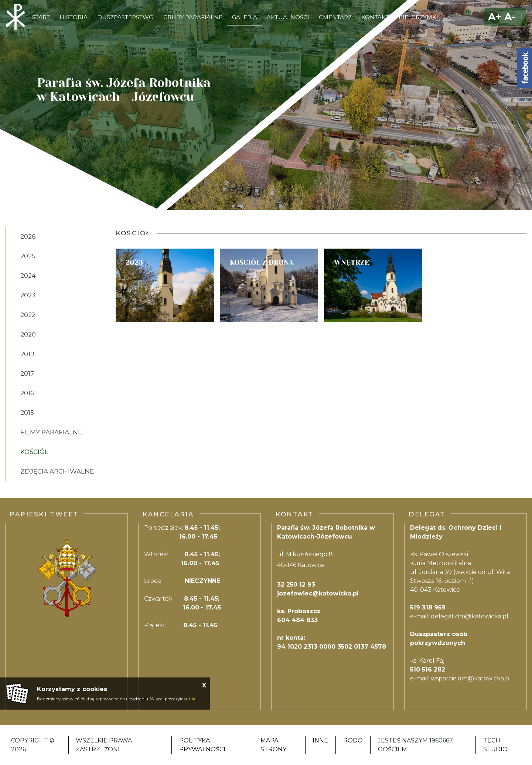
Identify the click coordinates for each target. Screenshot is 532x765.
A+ (495, 17)
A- (510, 17)
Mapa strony (273, 745)
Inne (320, 740)
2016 (27, 393)
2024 (28, 276)
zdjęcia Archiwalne (57, 471)
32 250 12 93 (296, 585)
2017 (27, 373)
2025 (28, 256)
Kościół (34, 452)
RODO (353, 740)
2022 (28, 315)
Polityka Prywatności (202, 745)
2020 (28, 334)
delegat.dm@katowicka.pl (470, 616)
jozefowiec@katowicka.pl (318, 593)
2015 (27, 413)
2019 (27, 354)
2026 (28, 236)
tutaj (193, 699)
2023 (28, 295)
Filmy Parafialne (51, 432)
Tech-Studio (495, 745)
